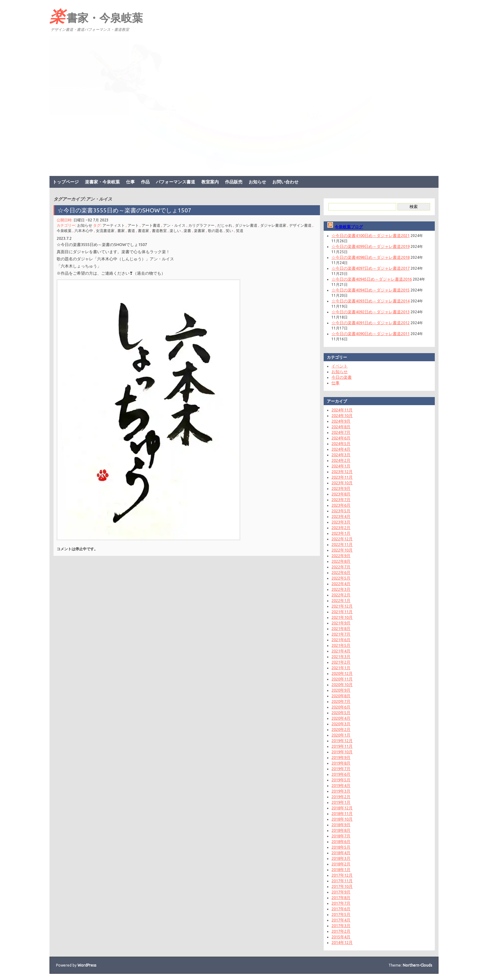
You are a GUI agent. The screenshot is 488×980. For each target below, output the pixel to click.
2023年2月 (341, 528)
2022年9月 (341, 556)
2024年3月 (341, 455)
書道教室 (159, 231)
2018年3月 (341, 858)
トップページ (66, 182)
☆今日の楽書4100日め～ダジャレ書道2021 (371, 235)
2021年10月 (342, 617)
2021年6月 (341, 640)
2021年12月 (342, 606)
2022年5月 (341, 578)
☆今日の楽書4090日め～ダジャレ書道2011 (371, 334)
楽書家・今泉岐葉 (96, 16)
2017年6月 (341, 909)
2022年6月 (341, 572)
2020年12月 (342, 673)
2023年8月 (341, 494)
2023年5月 (341, 511)
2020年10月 (342, 684)
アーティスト (114, 225)
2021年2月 (341, 662)
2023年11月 (342, 477)
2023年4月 (341, 516)
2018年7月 (341, 836)
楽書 (187, 231)
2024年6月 (341, 438)
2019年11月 (342, 746)
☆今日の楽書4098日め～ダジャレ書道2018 (371, 257)
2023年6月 (341, 505)
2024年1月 (341, 466)
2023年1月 (341, 533)
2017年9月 (341, 892)
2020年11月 (342, 679)
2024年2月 (341, 460)
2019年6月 (341, 774)
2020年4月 (341, 718)
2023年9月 (341, 488)
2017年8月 (341, 897)
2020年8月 (341, 696)
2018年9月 (341, 825)
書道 (131, 231)
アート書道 (151, 225)
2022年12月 (342, 539)
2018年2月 (341, 864)
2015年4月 (341, 937)
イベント (340, 366)
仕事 (130, 182)
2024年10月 (342, 415)
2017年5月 (341, 914)
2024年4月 (341, 449)
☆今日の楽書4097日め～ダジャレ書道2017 (371, 268)
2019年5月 (341, 780)
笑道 (240, 231)
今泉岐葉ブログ (349, 227)
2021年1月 (341, 668)
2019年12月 (342, 741)
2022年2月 (341, 595)
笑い (229, 231)
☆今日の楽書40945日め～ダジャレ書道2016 (372, 279)
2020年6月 (341, 707)
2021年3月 (341, 656)
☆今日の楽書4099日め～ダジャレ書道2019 (371, 246)
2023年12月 (342, 471)
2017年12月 (342, 875)
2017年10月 (342, 886)
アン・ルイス (174, 225)
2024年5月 (341, 443)
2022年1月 (341, 600)
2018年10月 (342, 819)
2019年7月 (341, 769)
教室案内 (210, 182)
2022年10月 (342, 550)
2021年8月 (341, 628)
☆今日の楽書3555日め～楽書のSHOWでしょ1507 (124, 210)
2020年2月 (341, 729)
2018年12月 (342, 808)
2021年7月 (341, 634)
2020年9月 (341, 690)
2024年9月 (341, 421)
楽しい (175, 231)
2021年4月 (341, 651)
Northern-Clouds (417, 965)
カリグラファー (201, 225)
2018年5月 (341, 847)
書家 (121, 231)
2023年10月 (342, 483)
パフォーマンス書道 (176, 182)
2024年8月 (341, 427)
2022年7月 (341, 567)
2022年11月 (342, 544)
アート (133, 225)
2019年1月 (341, 802)
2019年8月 (341, 763)
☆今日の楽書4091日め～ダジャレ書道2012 (371, 323)
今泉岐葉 (64, 231)
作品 (145, 182)
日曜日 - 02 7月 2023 (91, 220)
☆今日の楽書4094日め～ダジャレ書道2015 (371, 290)
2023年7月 (341, 499)
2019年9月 (341, 757)
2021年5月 (341, 645)
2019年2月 (341, 797)
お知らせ (257, 182)
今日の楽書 (342, 377)
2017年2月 (341, 931)
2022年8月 (341, 561)
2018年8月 (341, 830)
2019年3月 (341, 791)
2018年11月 (342, 813)
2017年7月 (341, 903)
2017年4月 (341, 920)
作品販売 (234, 182)
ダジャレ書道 (246, 225)
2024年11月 (342, 410)
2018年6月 (341, 841)
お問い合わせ (285, 182)
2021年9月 (341, 623)
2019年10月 (342, 752)
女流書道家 (105, 231)
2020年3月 (341, 724)
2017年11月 (342, 881)
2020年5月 (341, 713)
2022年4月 (341, 584)
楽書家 (199, 231)
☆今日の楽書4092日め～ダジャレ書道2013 (371, 312)
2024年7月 (341, 432)
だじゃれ (225, 225)
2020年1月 (341, 735)
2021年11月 (342, 612)
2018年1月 (341, 869)
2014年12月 (342, 942)
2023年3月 (341, 522)
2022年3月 (341, 589)
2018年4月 (341, 853)
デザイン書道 (300, 225)
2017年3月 (341, 926)
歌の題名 (215, 231)
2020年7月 (341, 701)
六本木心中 (84, 231)
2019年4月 (341, 785)
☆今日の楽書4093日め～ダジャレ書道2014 (371, 301)
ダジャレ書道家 (273, 225)
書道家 (143, 231)
